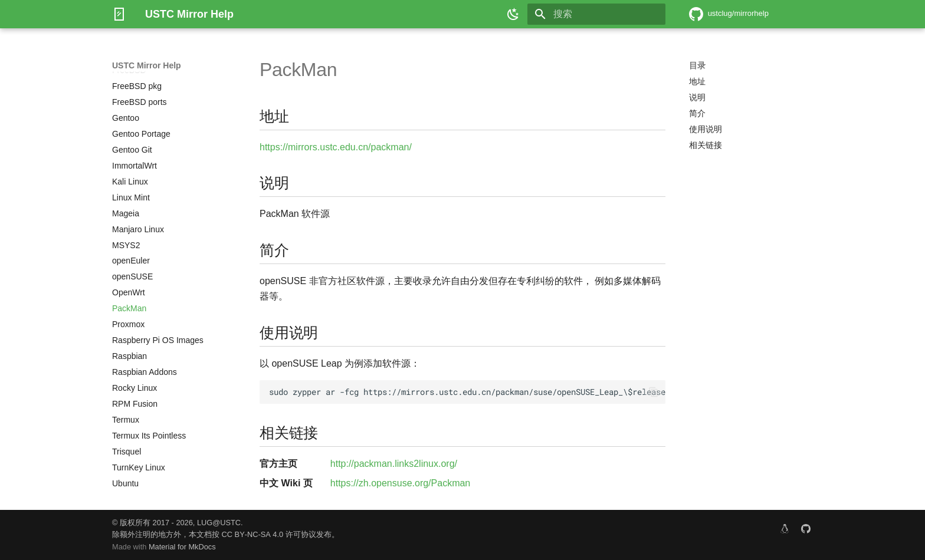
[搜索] (596, 14)
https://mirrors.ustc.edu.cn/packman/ (336, 147)
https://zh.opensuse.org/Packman (400, 483)
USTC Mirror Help (147, 65)
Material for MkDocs (182, 547)
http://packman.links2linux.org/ (394, 464)
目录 (697, 65)
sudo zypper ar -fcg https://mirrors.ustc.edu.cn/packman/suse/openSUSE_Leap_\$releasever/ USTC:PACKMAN (467, 392)
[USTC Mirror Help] (119, 14)
